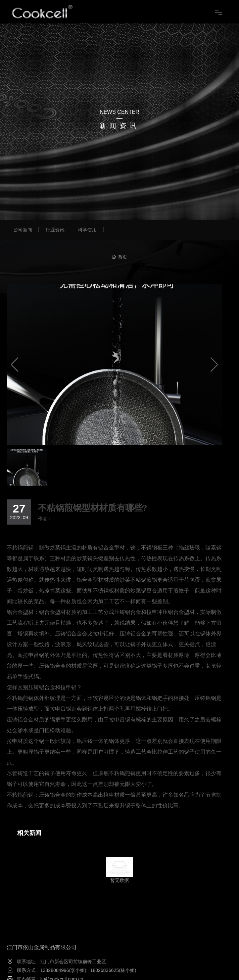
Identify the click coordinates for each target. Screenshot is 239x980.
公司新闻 (23, 230)
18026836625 (105, 970)
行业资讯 (55, 230)
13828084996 (55, 970)
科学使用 (87, 230)
